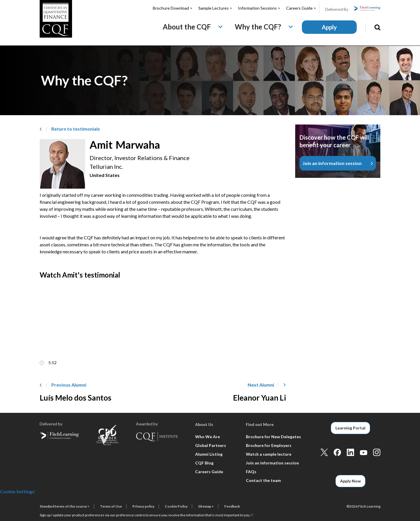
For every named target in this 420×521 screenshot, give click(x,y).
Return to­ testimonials (76, 129)
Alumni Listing (209, 454)
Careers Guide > (301, 8)
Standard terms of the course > (65, 506)
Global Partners (211, 445)
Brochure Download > (173, 8)
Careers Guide (209, 472)
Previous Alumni (69, 385)
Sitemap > (206, 506)
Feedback (232, 506)
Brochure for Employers (269, 445)
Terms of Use (111, 506)
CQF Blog (204, 463)
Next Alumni (261, 385)
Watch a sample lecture (269, 454)
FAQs (251, 472)
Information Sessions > (259, 8)
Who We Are (208, 437)
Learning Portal (350, 428)
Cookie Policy (176, 506)
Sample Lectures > (215, 8)
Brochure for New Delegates (273, 437)
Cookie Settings (17, 491)
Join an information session (332, 163)
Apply (329, 27)
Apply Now (350, 481)
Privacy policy (143, 506)
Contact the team (263, 480)
